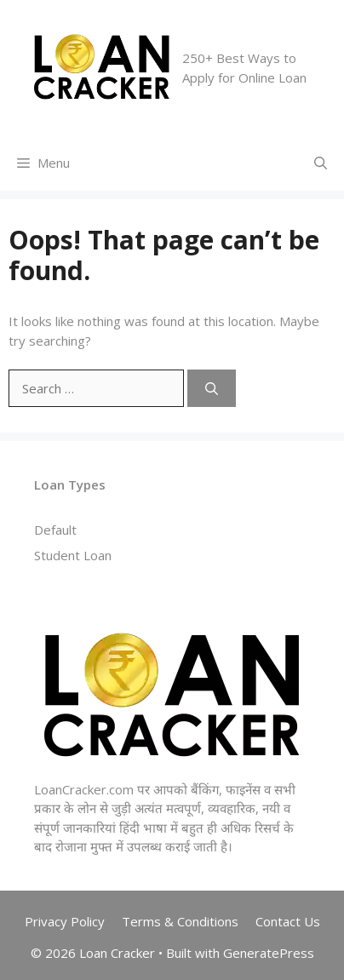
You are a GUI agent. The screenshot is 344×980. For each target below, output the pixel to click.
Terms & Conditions (180, 921)
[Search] (212, 389)
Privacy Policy (65, 921)
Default (55, 530)
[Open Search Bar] (321, 163)
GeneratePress (269, 953)
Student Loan (73, 555)
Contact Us (288, 921)
